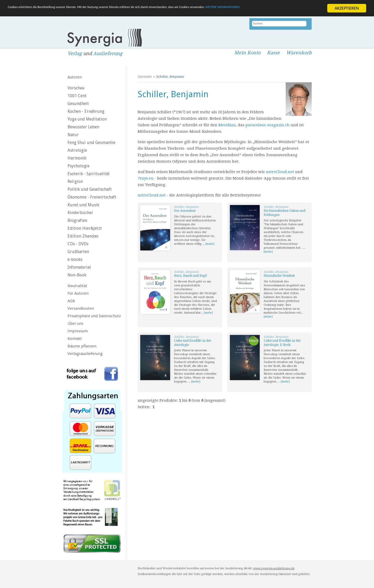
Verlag (75, 53)
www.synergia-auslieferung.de (274, 568)
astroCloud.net (280, 172)
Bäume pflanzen (82, 346)
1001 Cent (77, 96)
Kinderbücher (80, 213)
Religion (75, 181)
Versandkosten (81, 308)
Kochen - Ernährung (86, 111)
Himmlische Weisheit (279, 276)
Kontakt (75, 339)
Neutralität (77, 286)
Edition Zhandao (83, 236)
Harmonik (77, 158)
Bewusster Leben (83, 127)
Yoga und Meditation (87, 119)
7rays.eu (146, 178)
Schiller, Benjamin (170, 77)
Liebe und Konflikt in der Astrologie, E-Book (282, 343)
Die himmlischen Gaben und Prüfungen (285, 213)
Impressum (78, 331)
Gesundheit (78, 104)
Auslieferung (108, 53)
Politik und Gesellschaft (90, 189)
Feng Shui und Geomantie (91, 143)
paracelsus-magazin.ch (268, 125)
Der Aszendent (185, 211)
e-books (75, 259)
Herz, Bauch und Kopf (190, 276)
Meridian (227, 125)
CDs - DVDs (78, 244)
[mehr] (210, 244)
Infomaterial (79, 267)
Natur (73, 135)
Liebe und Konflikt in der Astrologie (193, 343)
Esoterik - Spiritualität (89, 174)
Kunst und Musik (83, 205)
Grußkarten (78, 252)
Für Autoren (78, 293)
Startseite (145, 77)
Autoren (75, 77)
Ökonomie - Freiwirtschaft (92, 197)
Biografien (77, 220)
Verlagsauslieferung (85, 354)
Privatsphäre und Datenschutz (94, 316)
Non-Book (77, 275)
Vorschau (76, 88)
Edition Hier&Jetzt (85, 228)
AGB (71, 301)
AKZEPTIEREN (347, 8)
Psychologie (79, 166)
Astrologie (77, 150)
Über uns (75, 323)
